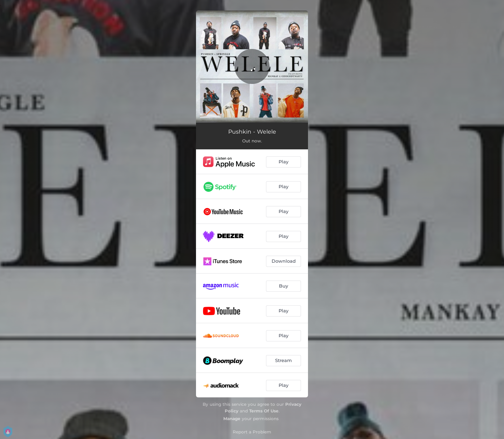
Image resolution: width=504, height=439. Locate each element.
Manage (232, 419)
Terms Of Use (264, 411)
